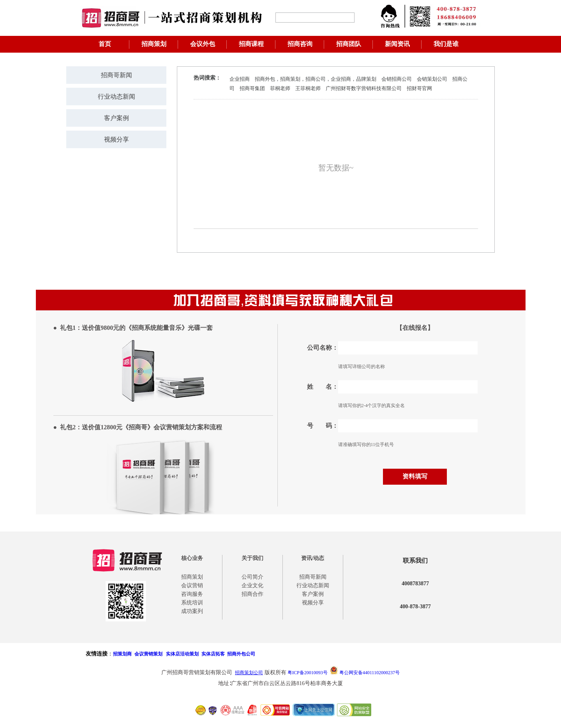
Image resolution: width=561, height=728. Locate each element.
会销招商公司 (397, 79)
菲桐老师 (280, 88)
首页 (105, 44)
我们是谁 (446, 44)
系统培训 (192, 603)
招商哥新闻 (116, 75)
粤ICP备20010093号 (308, 673)
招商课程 (251, 44)
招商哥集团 (252, 88)
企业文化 (252, 585)
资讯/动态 (313, 558)
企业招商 (240, 79)
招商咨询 (300, 44)
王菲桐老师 (308, 88)
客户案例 (116, 118)
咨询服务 (192, 594)
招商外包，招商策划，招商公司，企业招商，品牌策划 (316, 79)
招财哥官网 (419, 88)
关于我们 (252, 558)
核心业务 (192, 558)
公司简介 (252, 577)
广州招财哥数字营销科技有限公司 (364, 88)
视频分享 (116, 139)
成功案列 (192, 611)
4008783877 (415, 584)
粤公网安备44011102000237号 (370, 673)
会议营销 (192, 585)
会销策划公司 (432, 79)
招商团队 (349, 44)
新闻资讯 (397, 44)
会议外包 (203, 44)
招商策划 (154, 44)
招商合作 (252, 594)
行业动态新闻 (116, 97)
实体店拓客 (213, 654)
